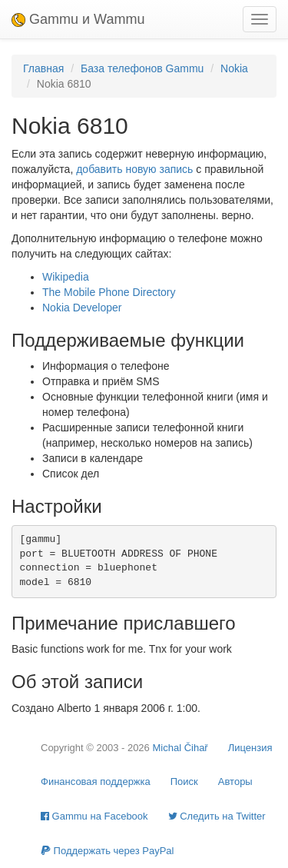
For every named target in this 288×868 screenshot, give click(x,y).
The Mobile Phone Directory (109, 292)
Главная (43, 68)
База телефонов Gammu (142, 68)
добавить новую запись (134, 169)
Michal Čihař (180, 748)
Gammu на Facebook (94, 816)
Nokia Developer (82, 308)
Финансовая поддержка (96, 782)
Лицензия (250, 748)
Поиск (184, 782)
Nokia (234, 68)
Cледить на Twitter (217, 816)
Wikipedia (66, 277)
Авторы (235, 782)
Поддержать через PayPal (107, 851)
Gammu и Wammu (78, 19)
